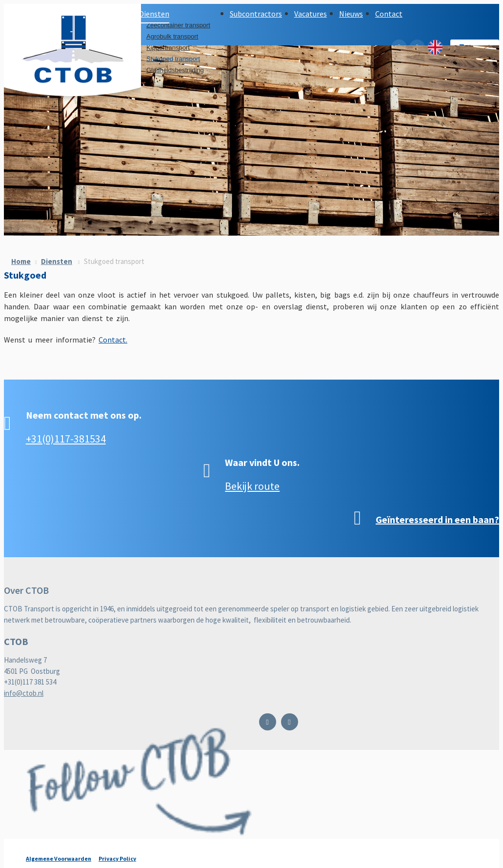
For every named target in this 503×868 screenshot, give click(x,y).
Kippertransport (168, 48)
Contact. (113, 340)
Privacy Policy (117, 858)
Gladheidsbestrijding (175, 70)
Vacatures (311, 14)
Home (21, 261)
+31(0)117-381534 (66, 439)
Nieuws (351, 14)
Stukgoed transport (173, 59)
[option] (251, 141)
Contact (389, 14)
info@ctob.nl (24, 693)
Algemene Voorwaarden (59, 858)
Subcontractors (256, 14)
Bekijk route (252, 486)
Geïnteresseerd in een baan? (437, 519)
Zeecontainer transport (178, 25)
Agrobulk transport (172, 36)
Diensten (57, 261)
